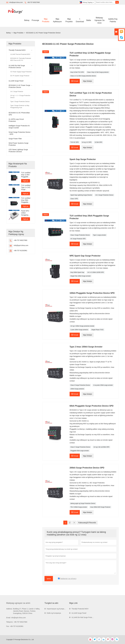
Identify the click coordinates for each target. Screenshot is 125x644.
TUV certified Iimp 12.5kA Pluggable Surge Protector (27, 175)
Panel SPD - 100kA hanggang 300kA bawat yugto (26, 213)
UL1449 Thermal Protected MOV (20, 54)
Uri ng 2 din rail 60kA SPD (101, 447)
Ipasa (49, 579)
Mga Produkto (46, 20)
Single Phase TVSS (97, 330)
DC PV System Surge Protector (20, 76)
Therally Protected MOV (17, 50)
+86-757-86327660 (33, 2)
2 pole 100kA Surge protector (79, 330)
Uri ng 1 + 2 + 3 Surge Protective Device (20, 97)
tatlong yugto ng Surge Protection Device (83, 503)
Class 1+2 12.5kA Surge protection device (83, 76)
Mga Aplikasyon (57, 20)
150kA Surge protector (77, 389)
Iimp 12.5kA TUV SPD (77, 72)
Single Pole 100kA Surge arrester (81, 276)
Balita (89, 20)
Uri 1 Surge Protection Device (104, 195)
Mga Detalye (88, 81)
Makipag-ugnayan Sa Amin (99, 20)
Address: (9, 609)
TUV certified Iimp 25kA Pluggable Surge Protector (27, 200)
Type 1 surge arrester (99, 235)
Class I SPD (74, 199)
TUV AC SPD (75, 142)
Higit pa (25, 181)
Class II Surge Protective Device (80, 385)
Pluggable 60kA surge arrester (80, 451)
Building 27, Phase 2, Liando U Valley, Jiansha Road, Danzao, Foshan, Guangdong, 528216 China (26, 611)
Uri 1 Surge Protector (17, 92)
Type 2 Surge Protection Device (20, 102)
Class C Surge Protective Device (80, 447)
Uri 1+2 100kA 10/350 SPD (96, 272)
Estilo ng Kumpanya (54, 613)
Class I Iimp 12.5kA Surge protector (98, 72)
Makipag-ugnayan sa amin (18, 603)
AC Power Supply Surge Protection (21, 72)
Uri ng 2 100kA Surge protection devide (82, 326)
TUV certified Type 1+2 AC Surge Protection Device (26, 187)
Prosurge (35, 20)
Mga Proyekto (69, 20)
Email (75, 81)
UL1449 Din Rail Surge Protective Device (86, 617)
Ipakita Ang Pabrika (113, 20)
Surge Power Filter (15, 139)
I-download (80, 20)
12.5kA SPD (98, 142)
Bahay (27, 20)
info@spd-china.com (16, 2)
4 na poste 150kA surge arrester (103, 385)
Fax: (8, 626)
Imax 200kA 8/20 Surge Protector (100, 507)
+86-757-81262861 (20, 251)
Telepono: (10, 622)
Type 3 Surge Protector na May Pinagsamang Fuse (20, 107)
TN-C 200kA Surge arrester (79, 507)
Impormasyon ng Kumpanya (57, 609)
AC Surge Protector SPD (78, 239)
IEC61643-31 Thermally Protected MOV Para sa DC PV (21, 59)
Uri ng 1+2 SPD (87, 142)
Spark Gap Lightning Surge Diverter (81, 195)
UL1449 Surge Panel (16, 81)
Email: (8, 618)
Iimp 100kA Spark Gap (77, 272)
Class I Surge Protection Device (80, 235)
